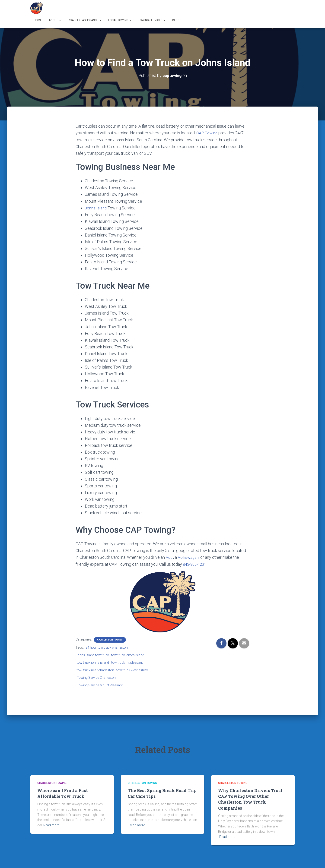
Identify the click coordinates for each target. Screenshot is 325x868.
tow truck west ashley (132, 669)
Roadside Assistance (85, 20)
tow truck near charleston (95, 669)
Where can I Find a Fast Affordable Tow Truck (63, 793)
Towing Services (152, 20)
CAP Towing (207, 133)
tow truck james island (128, 654)
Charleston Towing (110, 639)
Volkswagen (189, 557)
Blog (176, 20)
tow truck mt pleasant (127, 662)
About (55, 20)
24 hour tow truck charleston (107, 647)
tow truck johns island (93, 662)
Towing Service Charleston (96, 677)
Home (38, 20)
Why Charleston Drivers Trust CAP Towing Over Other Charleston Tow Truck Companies (250, 799)
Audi (170, 557)
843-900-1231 (196, 564)
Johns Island (96, 208)
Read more (51, 825)
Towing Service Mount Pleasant (100, 685)
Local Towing (120, 20)
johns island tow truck (93, 654)
